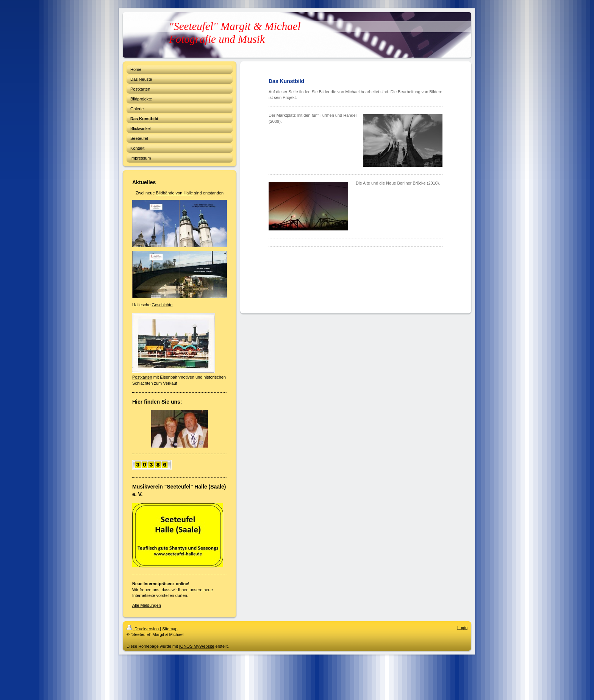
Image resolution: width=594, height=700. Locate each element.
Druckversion (143, 629)
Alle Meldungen (147, 605)
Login (462, 628)
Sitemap (170, 629)
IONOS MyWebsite (197, 646)
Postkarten (142, 377)
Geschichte (162, 305)
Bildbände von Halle (175, 193)
